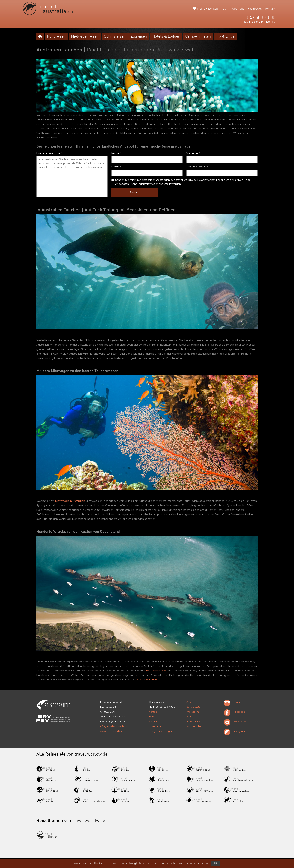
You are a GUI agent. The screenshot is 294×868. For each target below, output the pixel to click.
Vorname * (193, 153)
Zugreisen (139, 37)
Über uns (238, 9)
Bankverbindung (195, 721)
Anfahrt (153, 721)
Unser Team (156, 726)
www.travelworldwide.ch (114, 731)
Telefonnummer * (197, 167)
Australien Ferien (146, 680)
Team (225, 9)
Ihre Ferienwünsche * (49, 153)
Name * (116, 153)
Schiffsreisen (115, 37)
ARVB (189, 702)
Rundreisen (56, 37)
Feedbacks (255, 9)
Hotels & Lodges (166, 37)
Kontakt (270, 9)
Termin (153, 717)
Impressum (193, 712)
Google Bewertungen (161, 731)
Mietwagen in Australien (70, 501)
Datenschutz (193, 707)
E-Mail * (116, 167)
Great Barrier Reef (156, 671)
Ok (216, 863)
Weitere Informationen (193, 863)
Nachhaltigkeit (194, 726)
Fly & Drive (225, 37)
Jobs (189, 717)
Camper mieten (198, 37)
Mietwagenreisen (85, 37)
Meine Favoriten (208, 9)
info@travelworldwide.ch (114, 726)
